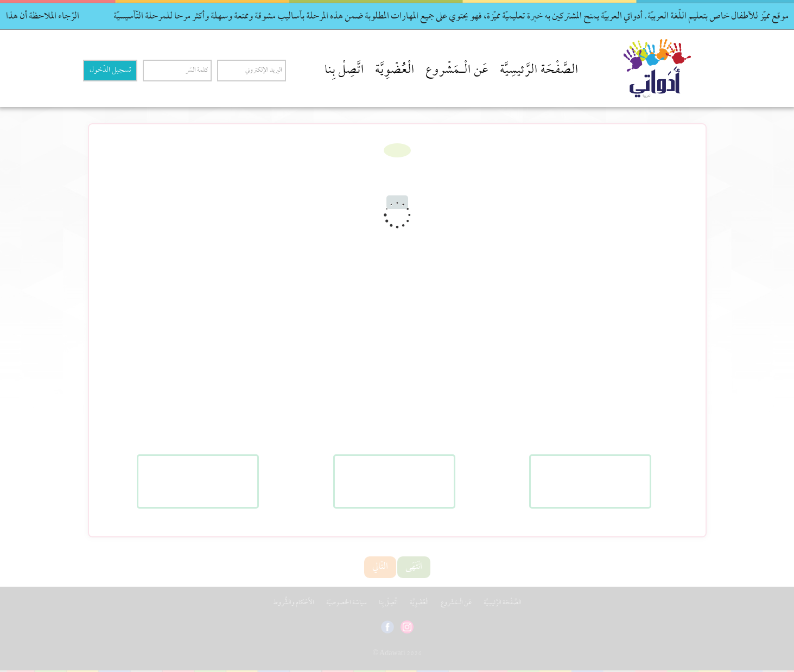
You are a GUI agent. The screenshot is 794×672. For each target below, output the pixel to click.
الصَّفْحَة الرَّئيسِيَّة (539, 71)
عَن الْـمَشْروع (457, 71)
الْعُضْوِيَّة (395, 71)
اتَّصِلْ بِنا (344, 71)
